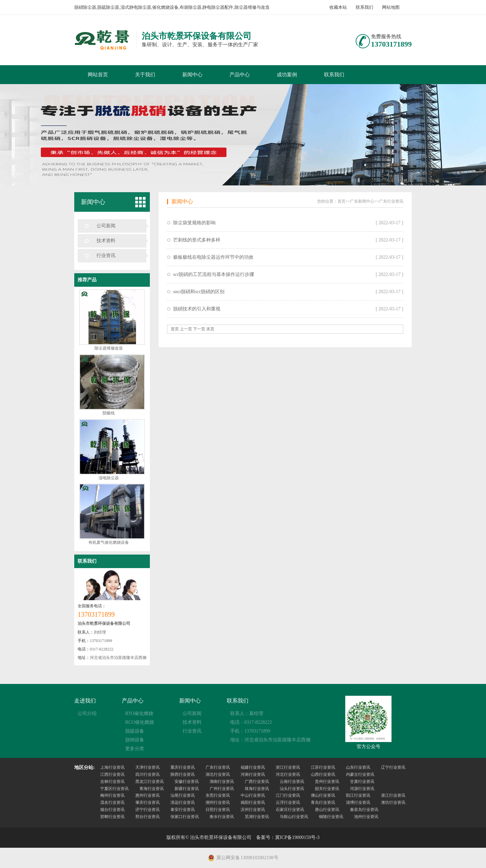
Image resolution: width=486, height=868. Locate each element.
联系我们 (364, 7)
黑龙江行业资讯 (150, 782)
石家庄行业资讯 (290, 810)
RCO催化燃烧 (140, 722)
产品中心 (240, 75)
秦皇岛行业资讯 (364, 810)
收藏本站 (338, 7)
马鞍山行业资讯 (294, 817)
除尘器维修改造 (109, 348)
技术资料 (106, 241)
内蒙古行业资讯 (360, 774)
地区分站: (85, 768)
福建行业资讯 (253, 767)
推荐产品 (87, 280)
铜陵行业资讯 (331, 817)
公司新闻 (106, 226)
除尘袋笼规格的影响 (194, 223)
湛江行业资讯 (393, 795)
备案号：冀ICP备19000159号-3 (288, 837)
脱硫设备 (135, 731)
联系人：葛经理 (247, 713)
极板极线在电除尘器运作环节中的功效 (213, 257)
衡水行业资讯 (222, 817)
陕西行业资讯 (183, 774)
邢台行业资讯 (147, 817)
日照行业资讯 (218, 810)
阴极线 (109, 413)
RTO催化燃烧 (139, 713)
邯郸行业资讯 (112, 817)
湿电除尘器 (109, 478)
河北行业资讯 (288, 774)
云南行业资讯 (292, 782)
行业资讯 (106, 256)
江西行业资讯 (112, 774)
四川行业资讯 (147, 774)
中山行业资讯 (253, 795)
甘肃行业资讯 (362, 782)
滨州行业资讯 (253, 810)
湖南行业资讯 (222, 782)
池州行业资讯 (366, 817)
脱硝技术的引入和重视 (197, 309)
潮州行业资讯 (218, 802)
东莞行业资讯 (218, 795)
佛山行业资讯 (323, 795)
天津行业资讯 (147, 767)
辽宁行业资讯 (393, 767)
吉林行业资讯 (112, 782)
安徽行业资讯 (187, 782)
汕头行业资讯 (292, 789)
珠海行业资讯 (257, 789)
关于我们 (145, 75)
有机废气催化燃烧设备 (109, 542)
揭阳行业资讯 (253, 802)
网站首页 (98, 75)
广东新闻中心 (362, 201)
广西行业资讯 (257, 782)
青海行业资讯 (152, 789)
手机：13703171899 (250, 731)
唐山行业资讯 (327, 810)
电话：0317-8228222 (251, 722)
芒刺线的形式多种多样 (197, 240)
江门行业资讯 (288, 795)
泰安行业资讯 (183, 810)
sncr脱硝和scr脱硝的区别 (199, 292)
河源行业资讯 (362, 789)
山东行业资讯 (358, 767)
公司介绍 (87, 713)
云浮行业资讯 (288, 802)
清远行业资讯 (183, 802)
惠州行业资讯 (147, 795)
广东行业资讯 (391, 201)
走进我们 (85, 701)
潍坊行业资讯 (393, 802)
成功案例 (287, 75)
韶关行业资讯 (327, 789)
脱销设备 (135, 740)
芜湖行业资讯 (257, 817)
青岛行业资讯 (323, 802)
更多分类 (135, 749)
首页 (342, 201)
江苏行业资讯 (323, 767)
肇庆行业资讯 (147, 802)
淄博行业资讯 (358, 802)
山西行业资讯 (323, 774)
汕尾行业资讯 (183, 795)
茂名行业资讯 (112, 802)
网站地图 (391, 7)
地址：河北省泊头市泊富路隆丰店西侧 (270, 740)
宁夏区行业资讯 (114, 789)
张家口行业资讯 (185, 817)
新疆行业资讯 (187, 789)
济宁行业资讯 (147, 810)
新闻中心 (192, 75)
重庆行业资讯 (183, 767)
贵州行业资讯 (327, 782)
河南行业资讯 (253, 774)
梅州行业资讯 (112, 795)
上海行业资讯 (112, 767)
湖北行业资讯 (218, 774)
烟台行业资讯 (112, 810)
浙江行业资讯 (288, 767)
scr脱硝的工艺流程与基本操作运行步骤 (214, 274)
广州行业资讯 (222, 789)
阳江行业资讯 (358, 795)
